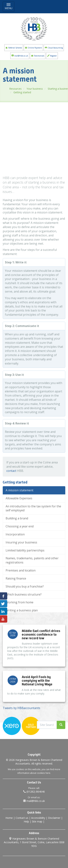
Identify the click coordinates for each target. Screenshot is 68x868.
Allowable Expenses (19, 521)
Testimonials (38, 56)
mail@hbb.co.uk (20, 56)
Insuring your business (21, 565)
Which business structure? (24, 617)
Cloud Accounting (54, 48)
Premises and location (21, 593)
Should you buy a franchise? (25, 609)
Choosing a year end (20, 549)
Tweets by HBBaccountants (21, 713)
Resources (18, 89)
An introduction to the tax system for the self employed (33, 531)
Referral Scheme (14, 48)
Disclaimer (54, 818)
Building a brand (17, 541)
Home (9, 818)
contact (11, 494)
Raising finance (16, 601)
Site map (37, 821)
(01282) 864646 (34, 792)
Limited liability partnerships (25, 573)
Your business (38, 89)
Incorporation (15, 557)
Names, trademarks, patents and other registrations (32, 583)
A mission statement (19, 513)
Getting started (25, 92)
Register (52, 56)
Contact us (22, 818)
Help (26, 821)
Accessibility (38, 818)
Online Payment (33, 48)
